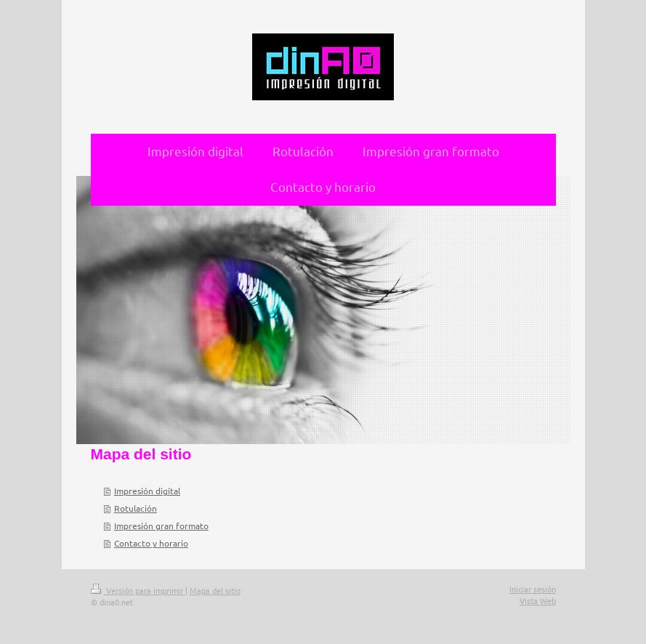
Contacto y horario (151, 543)
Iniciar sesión (533, 589)
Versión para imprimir (138, 590)
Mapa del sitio (215, 590)
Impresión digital (147, 491)
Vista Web (538, 600)
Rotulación (136, 508)
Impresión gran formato (161, 526)
